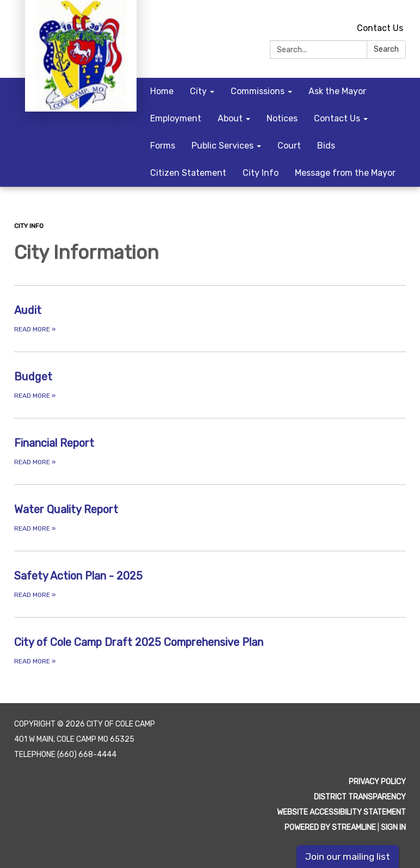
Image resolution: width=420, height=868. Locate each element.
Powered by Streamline (330, 827)
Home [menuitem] (162, 91)
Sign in (393, 827)
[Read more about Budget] (210, 385)
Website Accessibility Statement (341, 812)
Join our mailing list (348, 857)
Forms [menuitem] (163, 146)
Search (386, 49)
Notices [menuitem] (282, 118)
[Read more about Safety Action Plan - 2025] (210, 584)
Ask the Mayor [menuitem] (337, 91)
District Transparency (360, 797)
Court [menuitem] (289, 146)
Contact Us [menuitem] (337, 118)
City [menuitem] (198, 91)
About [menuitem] (230, 118)
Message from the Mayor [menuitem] (345, 173)
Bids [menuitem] (326, 146)
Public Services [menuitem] (223, 146)
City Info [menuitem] (261, 173)
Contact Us (380, 28)
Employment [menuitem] (176, 118)
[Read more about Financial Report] (210, 451)
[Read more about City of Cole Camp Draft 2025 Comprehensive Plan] (210, 650)
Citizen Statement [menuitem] (188, 173)
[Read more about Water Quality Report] (210, 518)
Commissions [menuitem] (258, 91)
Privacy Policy (377, 782)
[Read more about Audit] (210, 318)
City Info (29, 226)
